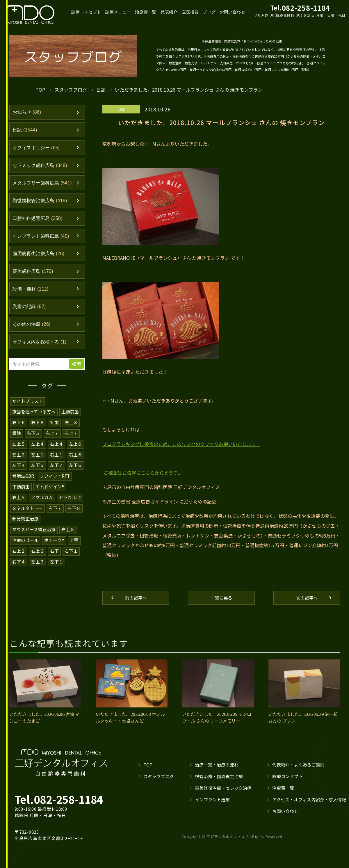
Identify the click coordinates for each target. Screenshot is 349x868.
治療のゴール (25, 540)
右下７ (55, 509)
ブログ (209, 12)
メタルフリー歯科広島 (44, 184)
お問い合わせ (233, 12)
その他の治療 (32, 327)
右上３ (38, 550)
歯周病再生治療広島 (40, 255)
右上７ (52, 435)
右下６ (19, 425)
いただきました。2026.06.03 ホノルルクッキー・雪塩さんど (130, 718)
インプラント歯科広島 (42, 238)
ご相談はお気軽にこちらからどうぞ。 (143, 473)
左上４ (38, 446)
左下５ (38, 467)
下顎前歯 (21, 488)
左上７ (71, 435)
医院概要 (190, 12)
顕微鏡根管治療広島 (41, 202)
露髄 (17, 435)
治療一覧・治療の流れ (217, 765)
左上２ (19, 456)
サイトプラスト (27, 404)
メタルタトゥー (27, 509)
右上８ (68, 530)
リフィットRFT (55, 477)
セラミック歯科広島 (41, 166)
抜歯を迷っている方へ (34, 414)
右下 (54, 550)
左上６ (75, 446)
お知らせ (27, 112)
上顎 (74, 540)
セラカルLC (70, 498)
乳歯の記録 (30, 309)
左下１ (57, 561)
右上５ (19, 498)
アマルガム (42, 498)
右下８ (38, 425)
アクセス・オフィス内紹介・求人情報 (309, 800)
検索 (77, 367)
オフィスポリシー (37, 148)
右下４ (19, 561)
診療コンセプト (86, 12)
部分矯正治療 (25, 519)
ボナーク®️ (54, 540)
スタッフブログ (71, 90)
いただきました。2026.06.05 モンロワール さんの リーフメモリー (217, 718)
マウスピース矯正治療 (34, 530)
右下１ (71, 550)
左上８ (71, 425)
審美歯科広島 (34, 273)
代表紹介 (169, 12)
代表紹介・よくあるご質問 (298, 765)
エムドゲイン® (50, 488)
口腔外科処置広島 (39, 220)
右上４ (57, 446)
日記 (101, 90)
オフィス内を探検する (41, 345)
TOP (40, 90)
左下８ (74, 509)
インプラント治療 (212, 800)
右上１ (57, 456)
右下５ (33, 435)
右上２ (19, 550)
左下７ (57, 467)
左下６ (75, 467)
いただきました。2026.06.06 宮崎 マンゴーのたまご (44, 718)
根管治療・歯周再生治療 (219, 777)
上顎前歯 (70, 414)
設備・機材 (31, 291)
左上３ (38, 561)
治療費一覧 (146, 12)
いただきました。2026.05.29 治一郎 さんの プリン (303, 718)
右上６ (75, 456)
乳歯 (54, 425)
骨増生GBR (23, 477)
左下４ (19, 467)
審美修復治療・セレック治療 (223, 788)
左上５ (19, 446)
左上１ (38, 456)
